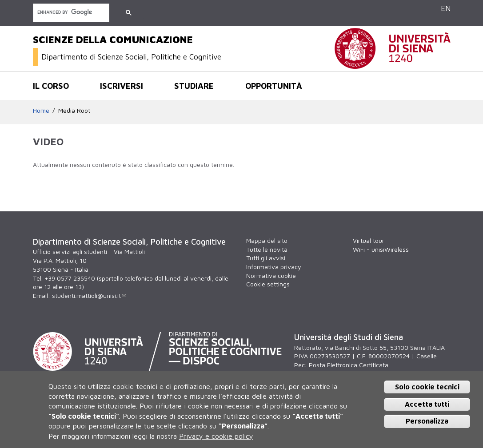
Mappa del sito (267, 240)
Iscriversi (122, 86)
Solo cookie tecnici (427, 387)
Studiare (194, 86)
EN (446, 8)
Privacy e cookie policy (216, 436)
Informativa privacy (274, 267)
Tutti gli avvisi (266, 258)
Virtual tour (369, 240)
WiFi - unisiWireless (381, 249)
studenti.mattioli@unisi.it (89, 295)
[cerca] (70, 12)
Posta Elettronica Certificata (349, 365)
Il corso (51, 86)
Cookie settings (268, 284)
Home (41, 110)
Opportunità (274, 86)
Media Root (74, 110)
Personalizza (427, 421)
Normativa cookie (271, 276)
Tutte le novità (267, 249)
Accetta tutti (427, 404)
